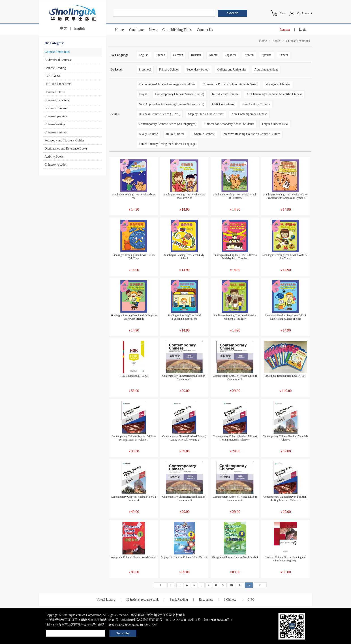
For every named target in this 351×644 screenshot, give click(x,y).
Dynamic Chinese (203, 134)
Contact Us (205, 30)
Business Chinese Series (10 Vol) (159, 114)
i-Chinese (230, 600)
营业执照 (194, 620)
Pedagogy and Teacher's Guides (64, 140)
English (80, 28)
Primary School (169, 70)
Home (119, 30)
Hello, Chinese (175, 134)
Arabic (213, 55)
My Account (304, 13)
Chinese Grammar (56, 132)
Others (284, 55)
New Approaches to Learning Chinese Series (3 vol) (171, 104)
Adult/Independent (266, 70)
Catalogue (136, 30)
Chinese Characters (57, 100)
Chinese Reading (55, 68)
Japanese (231, 55)
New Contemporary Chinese (249, 114)
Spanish (267, 55)
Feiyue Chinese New (275, 124)
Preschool (145, 70)
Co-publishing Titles (177, 30)
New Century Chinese (256, 104)
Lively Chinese (148, 134)
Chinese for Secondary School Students (229, 124)
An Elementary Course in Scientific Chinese (274, 94)
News (153, 30)
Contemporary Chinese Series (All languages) (168, 124)
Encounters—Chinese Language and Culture (167, 84)
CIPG (251, 600)
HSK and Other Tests (58, 84)
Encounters (206, 600)
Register (285, 30)
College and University (232, 70)
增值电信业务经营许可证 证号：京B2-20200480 (153, 620)
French (161, 55)
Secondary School (198, 70)
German (178, 55)
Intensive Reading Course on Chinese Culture (251, 134)
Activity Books (54, 157)
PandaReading (179, 600)
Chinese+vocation (56, 165)
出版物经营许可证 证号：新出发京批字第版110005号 (82, 620)
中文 (64, 28)
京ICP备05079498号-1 (218, 620)
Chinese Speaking (56, 116)
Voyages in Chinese (278, 84)
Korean (249, 55)
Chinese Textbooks (57, 52)
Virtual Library (106, 600)
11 (240, 585)
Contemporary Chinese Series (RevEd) (180, 94)
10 (231, 585)
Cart (283, 13)
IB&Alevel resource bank (143, 600)
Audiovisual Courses (58, 60)
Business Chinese (56, 108)
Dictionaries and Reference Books (66, 149)
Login (303, 30)
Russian (196, 55)
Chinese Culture (55, 92)
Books (276, 41)
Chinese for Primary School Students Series (230, 84)
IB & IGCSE (53, 76)
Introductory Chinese (225, 94)
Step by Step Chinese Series (206, 114)
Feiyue (143, 94)
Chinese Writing (55, 124)
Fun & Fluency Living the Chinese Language (167, 144)
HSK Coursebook (223, 104)
